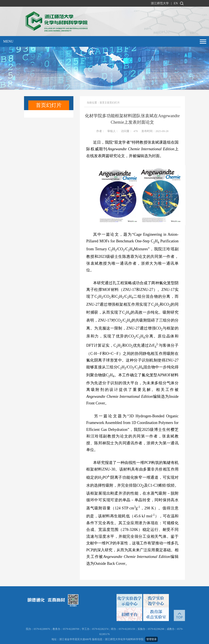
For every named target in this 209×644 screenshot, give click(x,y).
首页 (102, 103)
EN (176, 3)
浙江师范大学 (160, 3)
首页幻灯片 (113, 103)
